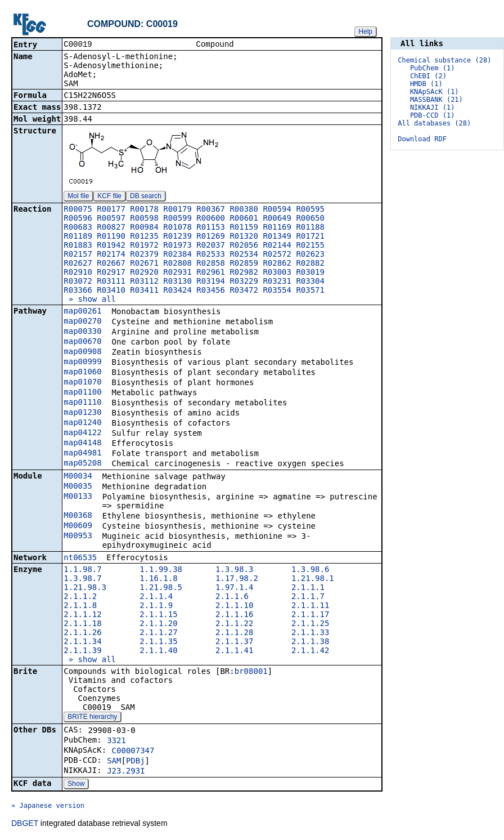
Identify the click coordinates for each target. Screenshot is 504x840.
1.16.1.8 (158, 579)
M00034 (78, 477)
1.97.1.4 (234, 588)
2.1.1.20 (158, 624)
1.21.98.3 (85, 588)
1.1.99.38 (161, 570)
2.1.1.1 (308, 588)
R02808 (177, 264)
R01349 (277, 237)
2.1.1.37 (234, 642)
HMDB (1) (426, 84)
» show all (90, 300)
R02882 (310, 264)
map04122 (82, 434)
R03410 (111, 291)
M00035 (78, 487)
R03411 (144, 291)
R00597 (111, 219)
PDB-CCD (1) (432, 115)
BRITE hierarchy (92, 718)
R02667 (111, 264)
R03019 (310, 273)
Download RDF (422, 139)
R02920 (144, 273)
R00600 (211, 219)
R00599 (177, 219)
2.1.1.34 (82, 642)
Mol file (78, 197)
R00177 (111, 210)
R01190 (111, 237)
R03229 (244, 282)
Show (76, 785)
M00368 (78, 516)
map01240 (82, 423)
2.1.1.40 (158, 651)
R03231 (277, 282)
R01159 (244, 228)
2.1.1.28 (234, 633)
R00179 (177, 210)
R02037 (211, 246)
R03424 (177, 291)
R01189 (78, 237)
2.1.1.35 (158, 642)
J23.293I (126, 772)
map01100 (82, 393)
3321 (116, 741)
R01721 (310, 237)
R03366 (78, 291)
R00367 (211, 210)
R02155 (310, 246)
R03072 (78, 282)
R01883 (78, 246)
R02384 (177, 255)
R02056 (244, 246)
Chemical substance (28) (444, 60)
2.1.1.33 (310, 633)
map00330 (82, 332)
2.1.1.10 (234, 606)
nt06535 (80, 558)
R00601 (244, 219)
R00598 (144, 219)
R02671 (144, 264)
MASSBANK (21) (436, 100)
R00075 (78, 210)
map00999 (82, 363)
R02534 (244, 255)
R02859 (244, 264)
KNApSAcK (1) (435, 92)
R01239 (177, 237)
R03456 (211, 291)
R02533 (211, 255)
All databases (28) (434, 123)
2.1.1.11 (310, 606)
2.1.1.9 (156, 606)
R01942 (111, 246)
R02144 (277, 246)
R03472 (244, 291)
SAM (114, 762)
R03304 (310, 282)
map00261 (82, 312)
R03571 (310, 291)
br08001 (251, 672)
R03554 (277, 291)
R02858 (211, 264)
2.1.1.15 (158, 615)
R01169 (277, 228)
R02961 (211, 273)
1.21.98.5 (161, 588)
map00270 (82, 322)
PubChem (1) (432, 68)
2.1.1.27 (158, 633)
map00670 (82, 342)
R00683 (78, 228)
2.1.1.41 (234, 651)
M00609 (78, 526)
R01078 (177, 228)
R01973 (177, 246)
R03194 (211, 282)
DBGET (25, 824)
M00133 (78, 497)
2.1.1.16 (234, 615)
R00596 (78, 219)
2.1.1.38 (310, 642)
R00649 (277, 219)
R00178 (144, 210)
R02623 (310, 255)
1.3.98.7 (82, 579)
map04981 (82, 454)
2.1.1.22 (234, 624)
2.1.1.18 (82, 624)
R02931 (177, 273)
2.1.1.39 (82, 651)
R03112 (144, 282)
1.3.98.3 (234, 570)
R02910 (78, 273)
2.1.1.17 (310, 615)
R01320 (244, 237)
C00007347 (133, 752)
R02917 (111, 273)
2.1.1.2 (80, 597)
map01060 (82, 373)
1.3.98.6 (310, 570)
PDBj (136, 762)
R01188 (310, 228)
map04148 (82, 444)
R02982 (244, 273)
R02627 (78, 264)
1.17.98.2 (237, 579)
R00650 (310, 219)
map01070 (82, 383)
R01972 (144, 246)
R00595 (310, 210)
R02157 (78, 255)
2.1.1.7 (308, 597)
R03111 (111, 282)
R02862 (277, 264)
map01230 (82, 413)
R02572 (277, 255)
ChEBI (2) (428, 76)
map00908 (82, 352)
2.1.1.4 (156, 597)
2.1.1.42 (310, 651)
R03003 (277, 273)
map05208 (82, 464)
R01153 (211, 228)
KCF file (109, 197)
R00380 (244, 210)
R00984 (144, 228)
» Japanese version (48, 807)
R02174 (111, 255)
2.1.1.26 (82, 633)
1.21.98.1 (313, 579)
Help (365, 32)
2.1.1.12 (82, 615)
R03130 (177, 282)
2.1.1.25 (310, 624)
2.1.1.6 (232, 597)
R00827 (111, 228)
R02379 (144, 255)
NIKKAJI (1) (432, 108)
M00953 (78, 537)
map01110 (82, 403)
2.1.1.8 (80, 606)
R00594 (277, 210)
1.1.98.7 (82, 570)
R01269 (211, 237)
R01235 (144, 237)
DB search (146, 197)
